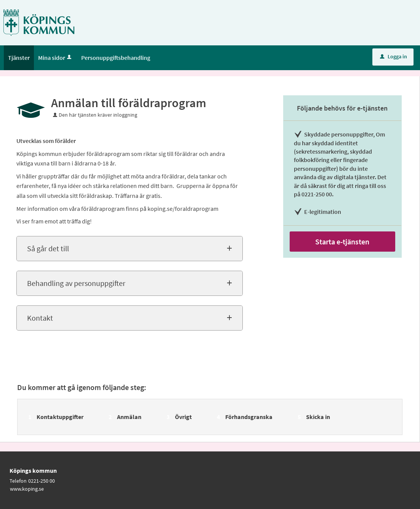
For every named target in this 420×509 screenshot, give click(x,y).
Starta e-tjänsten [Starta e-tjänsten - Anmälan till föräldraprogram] (342, 242)
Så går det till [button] (48, 248)
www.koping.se (27, 489)
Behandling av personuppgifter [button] (76, 283)
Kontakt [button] (40, 318)
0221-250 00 (42, 481)
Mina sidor (55, 58)
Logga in (394, 56)
